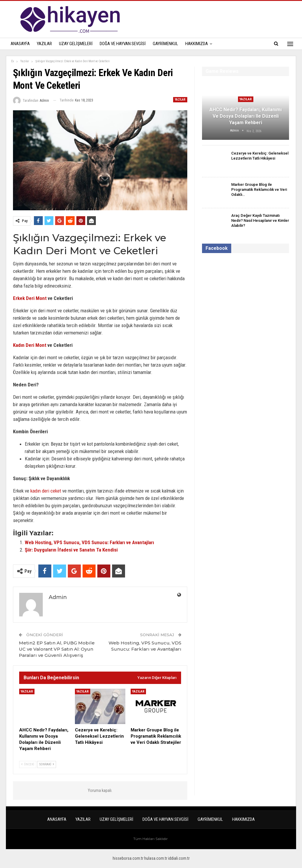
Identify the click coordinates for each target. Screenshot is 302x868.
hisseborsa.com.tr (128, 858)
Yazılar (44, 44)
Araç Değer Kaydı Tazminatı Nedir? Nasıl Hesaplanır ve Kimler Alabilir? (260, 220)
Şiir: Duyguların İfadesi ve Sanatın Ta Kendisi (71, 550)
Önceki (28, 764)
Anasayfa (20, 44)
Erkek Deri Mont (30, 298)
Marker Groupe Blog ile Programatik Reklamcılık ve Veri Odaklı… (259, 189)
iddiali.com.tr (179, 858)
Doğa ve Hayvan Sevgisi (123, 44)
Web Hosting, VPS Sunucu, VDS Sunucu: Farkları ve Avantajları (89, 542)
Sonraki (47, 764)
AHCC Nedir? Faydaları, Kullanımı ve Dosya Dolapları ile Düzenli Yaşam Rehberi (246, 116)
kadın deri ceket (46, 491)
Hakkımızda (197, 44)
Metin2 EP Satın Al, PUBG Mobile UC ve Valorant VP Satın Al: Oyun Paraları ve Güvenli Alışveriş (57, 649)
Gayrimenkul (165, 44)
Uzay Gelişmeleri (76, 44)
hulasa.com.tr (156, 858)
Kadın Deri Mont (30, 345)
